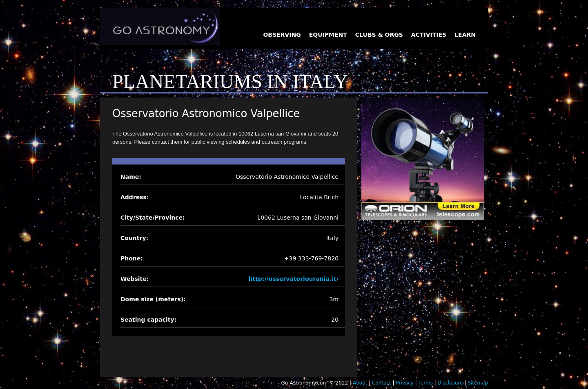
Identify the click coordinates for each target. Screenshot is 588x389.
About (360, 383)
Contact (382, 383)
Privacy (404, 383)
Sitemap (478, 383)
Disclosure (450, 383)
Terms (426, 383)
